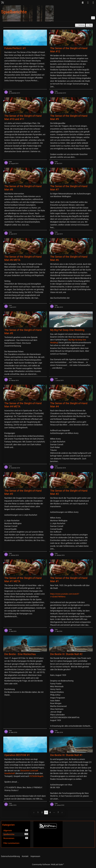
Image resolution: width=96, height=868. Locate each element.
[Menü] (93, 3)
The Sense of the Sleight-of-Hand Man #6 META (23, 258)
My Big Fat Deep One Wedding (67, 330)
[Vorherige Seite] (34, 812)
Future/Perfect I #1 (15, 48)
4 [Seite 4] (50, 812)
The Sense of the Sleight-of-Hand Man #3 (23, 492)
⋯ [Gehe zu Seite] (54, 812)
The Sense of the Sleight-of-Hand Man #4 (69, 405)
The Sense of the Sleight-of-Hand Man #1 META (23, 580)
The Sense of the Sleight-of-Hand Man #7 (69, 188)
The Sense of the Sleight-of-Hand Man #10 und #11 (23, 117)
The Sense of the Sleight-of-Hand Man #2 (69, 492)
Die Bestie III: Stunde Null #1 (66, 755)
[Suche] (83, 3)
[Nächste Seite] (62, 812)
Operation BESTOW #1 (17, 755)
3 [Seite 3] (46, 812)
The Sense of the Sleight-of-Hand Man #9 (69, 117)
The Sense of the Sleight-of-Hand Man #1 (69, 580)
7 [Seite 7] (58, 812)
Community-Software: (48, 864)
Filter (89, 25)
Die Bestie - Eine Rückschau (20, 654)
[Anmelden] (88, 3)
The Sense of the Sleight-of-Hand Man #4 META (23, 405)
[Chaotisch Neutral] (3, 3)
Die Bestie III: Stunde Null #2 (66, 654)
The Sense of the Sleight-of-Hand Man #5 (23, 332)
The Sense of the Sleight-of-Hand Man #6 (69, 258)
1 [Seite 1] (38, 812)
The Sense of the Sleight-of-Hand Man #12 (69, 50)
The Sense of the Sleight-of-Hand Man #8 (23, 188)
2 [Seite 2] (42, 812)
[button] (93, 18)
